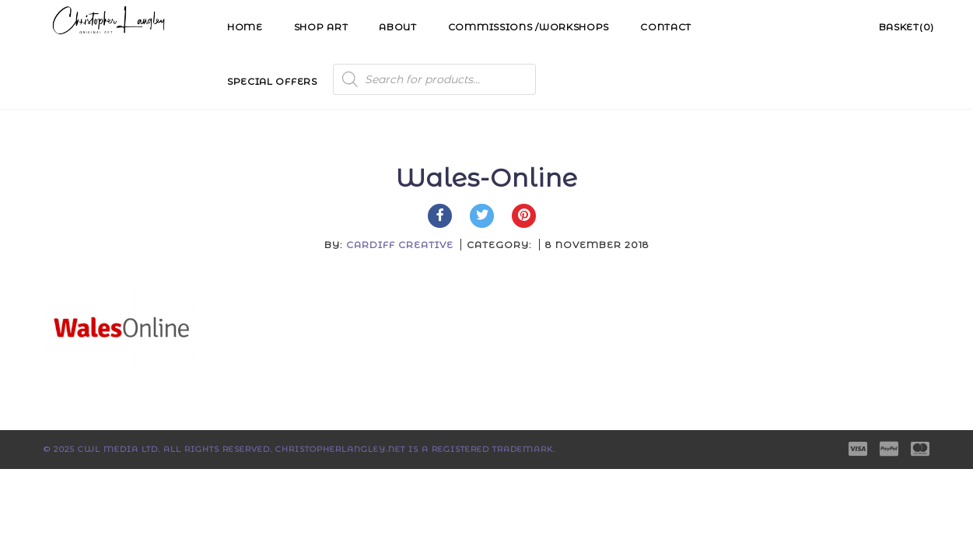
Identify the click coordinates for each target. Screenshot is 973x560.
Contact (666, 27)
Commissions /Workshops (528, 27)
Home (245, 27)
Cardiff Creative (400, 245)
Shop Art (321, 27)
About (398, 27)
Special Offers (272, 81)
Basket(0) (906, 27)
